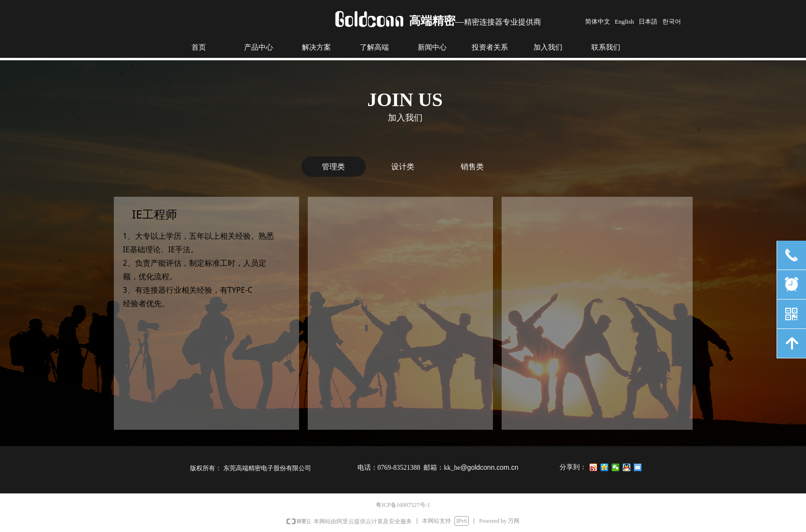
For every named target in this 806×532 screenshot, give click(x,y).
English (625, 21)
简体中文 (598, 21)
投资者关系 (490, 47)
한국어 (672, 21)
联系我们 (606, 47)
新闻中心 (432, 47)
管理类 (333, 167)
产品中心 (259, 47)
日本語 (648, 21)
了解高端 (374, 47)
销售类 (472, 167)
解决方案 (316, 47)
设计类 (403, 167)
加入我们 (548, 47)
